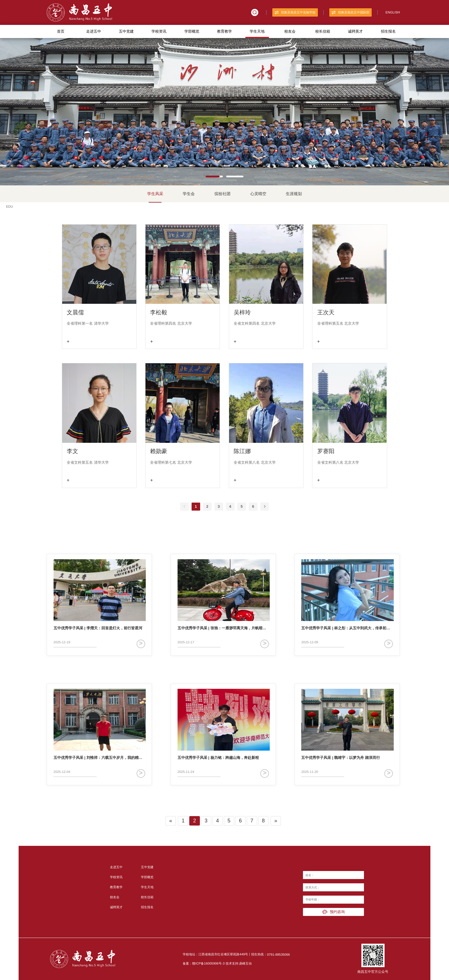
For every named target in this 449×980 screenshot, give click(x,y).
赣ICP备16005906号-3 (208, 963)
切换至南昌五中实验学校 (295, 12)
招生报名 (388, 31)
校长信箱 (323, 31)
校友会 (290, 31)
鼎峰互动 (245, 963)
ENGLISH (393, 12)
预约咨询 (334, 912)
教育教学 (224, 31)
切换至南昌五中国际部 (350, 12)
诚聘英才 (355, 31)
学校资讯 (159, 31)
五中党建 (126, 31)
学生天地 (257, 31)
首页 (61, 31)
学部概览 (192, 31)
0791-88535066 (278, 955)
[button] (214, 176)
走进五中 (94, 31)
